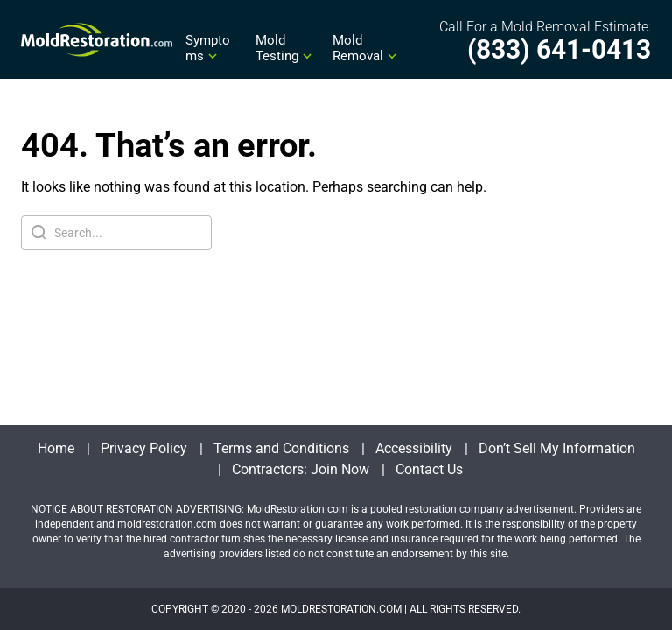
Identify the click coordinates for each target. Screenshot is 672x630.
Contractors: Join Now (301, 469)
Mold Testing (277, 48)
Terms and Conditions (281, 448)
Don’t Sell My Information (557, 448)
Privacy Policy (144, 448)
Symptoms (208, 48)
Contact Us (429, 469)
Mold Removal (358, 48)
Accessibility (414, 448)
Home (56, 448)
